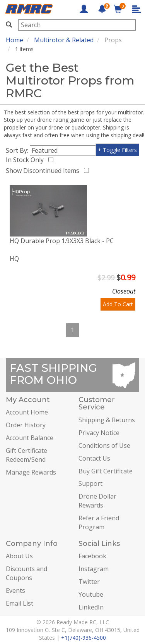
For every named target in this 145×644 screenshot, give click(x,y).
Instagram (94, 569)
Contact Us (94, 458)
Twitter (89, 582)
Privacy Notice (99, 433)
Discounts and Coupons (26, 573)
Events (15, 590)
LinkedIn (91, 607)
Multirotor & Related (64, 40)
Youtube (91, 594)
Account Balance (30, 438)
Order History (26, 425)
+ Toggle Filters (117, 150)
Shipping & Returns (107, 420)
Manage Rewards (31, 472)
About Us (19, 556)
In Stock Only (26, 160)
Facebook (92, 556)
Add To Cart (118, 304)
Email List (20, 603)
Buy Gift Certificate (106, 471)
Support (90, 483)
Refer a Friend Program (99, 522)
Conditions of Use (104, 445)
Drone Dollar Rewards (97, 501)
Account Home (27, 412)
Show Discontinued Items (44, 171)
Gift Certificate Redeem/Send (26, 455)
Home (14, 40)
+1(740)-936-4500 (84, 638)
